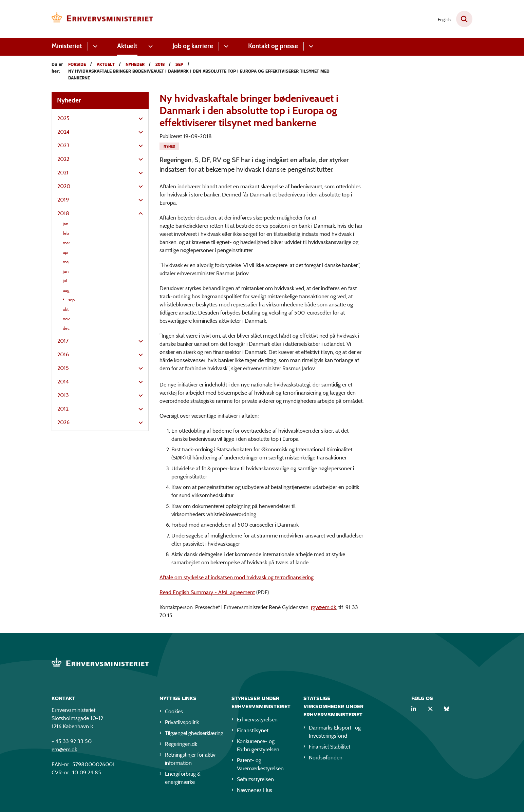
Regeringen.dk (181, 744)
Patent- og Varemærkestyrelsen (260, 764)
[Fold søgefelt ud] (464, 19)
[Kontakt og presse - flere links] (310, 46)
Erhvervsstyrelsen (257, 720)
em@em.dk (64, 749)
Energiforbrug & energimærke (183, 778)
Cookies (174, 711)
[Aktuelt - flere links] (149, 46)
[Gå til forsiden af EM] (102, 19)
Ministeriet (67, 46)
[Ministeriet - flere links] (94, 46)
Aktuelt (127, 46)
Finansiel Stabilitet (330, 747)
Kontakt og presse (273, 46)
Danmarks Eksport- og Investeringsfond (335, 732)
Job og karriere (193, 46)
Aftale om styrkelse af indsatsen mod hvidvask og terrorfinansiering (237, 577)
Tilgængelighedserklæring (193, 733)
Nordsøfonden (326, 758)
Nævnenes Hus (255, 790)
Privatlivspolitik (182, 722)
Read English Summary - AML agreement (207, 592)
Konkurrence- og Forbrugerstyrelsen (258, 745)
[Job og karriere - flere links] (225, 46)
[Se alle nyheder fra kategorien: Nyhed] (169, 146)
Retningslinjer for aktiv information (190, 759)
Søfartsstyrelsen (255, 779)
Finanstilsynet (253, 730)
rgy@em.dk (323, 607)
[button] (139, 119)
